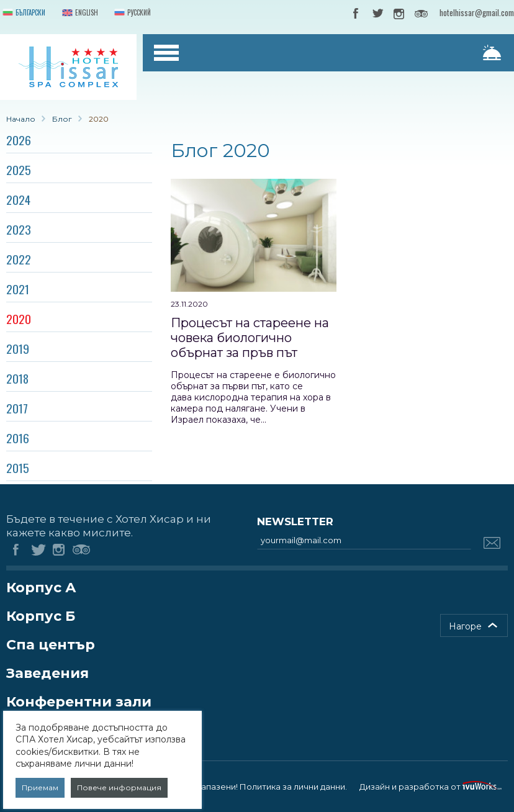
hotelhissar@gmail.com (477, 12)
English (79, 13)
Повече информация (119, 787)
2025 (19, 169)
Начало (21, 119)
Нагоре (465, 626)
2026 (19, 140)
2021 (18, 289)
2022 (19, 259)
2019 (18, 348)
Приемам (40, 787)
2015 (18, 467)
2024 (18, 199)
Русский (131, 13)
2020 (19, 318)
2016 (18, 438)
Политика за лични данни (292, 787)
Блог (62, 119)
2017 (17, 408)
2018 (17, 378)
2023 (19, 229)
